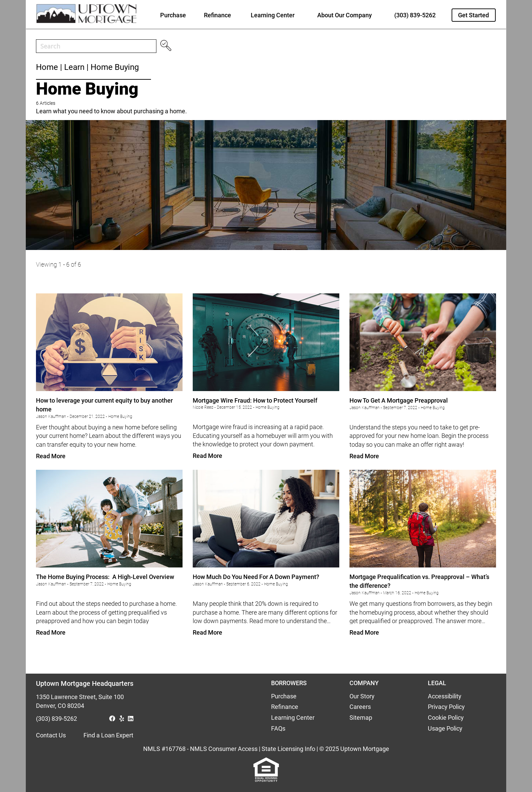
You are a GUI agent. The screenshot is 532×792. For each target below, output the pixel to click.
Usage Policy (445, 728)
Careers (360, 707)
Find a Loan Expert (108, 735)
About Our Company (345, 15)
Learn (74, 67)
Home (47, 67)
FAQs (278, 728)
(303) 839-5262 (415, 15)
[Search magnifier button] (166, 48)
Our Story (362, 696)
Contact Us (51, 735)
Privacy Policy (446, 707)
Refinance (217, 15)
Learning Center (273, 15)
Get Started (473, 15)
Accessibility (445, 696)
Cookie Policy (446, 718)
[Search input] (97, 46)
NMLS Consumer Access (224, 749)
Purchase (173, 15)
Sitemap (361, 718)
